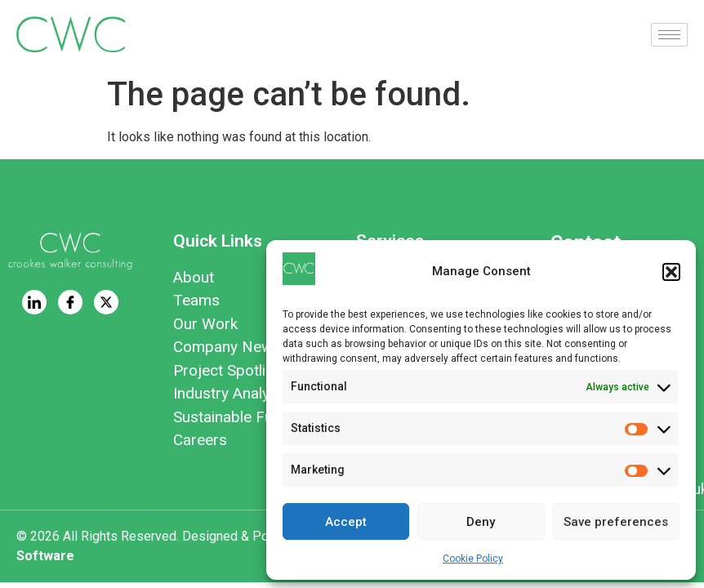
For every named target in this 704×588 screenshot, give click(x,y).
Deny (481, 522)
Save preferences (616, 522)
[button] (671, 272)
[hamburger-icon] (669, 35)
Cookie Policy (473, 559)
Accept (346, 522)
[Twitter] (106, 302)
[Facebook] (70, 302)
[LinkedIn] (34, 302)
